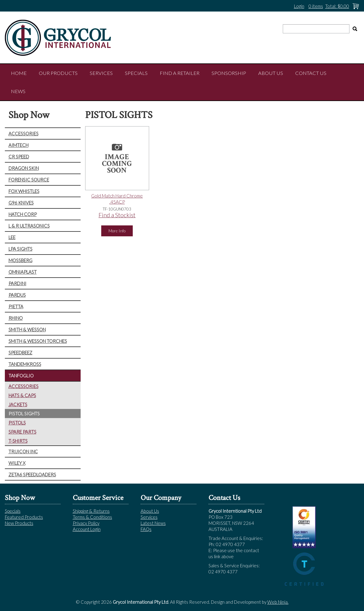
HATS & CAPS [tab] (22, 395)
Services (101, 73)
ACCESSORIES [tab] (23, 133)
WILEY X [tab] (17, 463)
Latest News (153, 523)
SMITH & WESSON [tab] (27, 329)
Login (299, 6)
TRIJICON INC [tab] (23, 451)
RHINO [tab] (16, 318)
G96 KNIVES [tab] (21, 203)
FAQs (146, 529)
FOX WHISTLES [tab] (24, 191)
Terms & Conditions (92, 517)
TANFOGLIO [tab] (21, 376)
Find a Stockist (117, 215)
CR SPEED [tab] (19, 157)
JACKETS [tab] (18, 404)
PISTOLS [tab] (17, 423)
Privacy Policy (86, 523)
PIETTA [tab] (16, 306)
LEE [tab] (12, 237)
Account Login (87, 529)
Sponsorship (229, 73)
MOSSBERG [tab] (20, 260)
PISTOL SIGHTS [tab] (24, 414)
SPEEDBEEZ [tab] (20, 353)
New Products (19, 523)
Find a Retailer (180, 73)
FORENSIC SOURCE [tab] (29, 180)
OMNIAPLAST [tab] (23, 272)
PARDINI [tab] (17, 283)
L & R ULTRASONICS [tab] (29, 226)
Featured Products (24, 517)
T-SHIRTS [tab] (18, 441)
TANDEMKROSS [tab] (25, 364)
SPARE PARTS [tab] (22, 432)
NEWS (18, 91)
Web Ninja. (278, 602)
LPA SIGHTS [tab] (20, 249)
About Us (271, 73)
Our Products (58, 73)
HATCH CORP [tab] (23, 214)
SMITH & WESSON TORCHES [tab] (38, 341)
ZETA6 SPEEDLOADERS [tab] (32, 474)
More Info (117, 231)
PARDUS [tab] (17, 295)
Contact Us (311, 73)
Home (19, 73)
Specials (136, 73)
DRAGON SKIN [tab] (24, 168)
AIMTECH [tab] (18, 145)
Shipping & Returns (91, 511)
